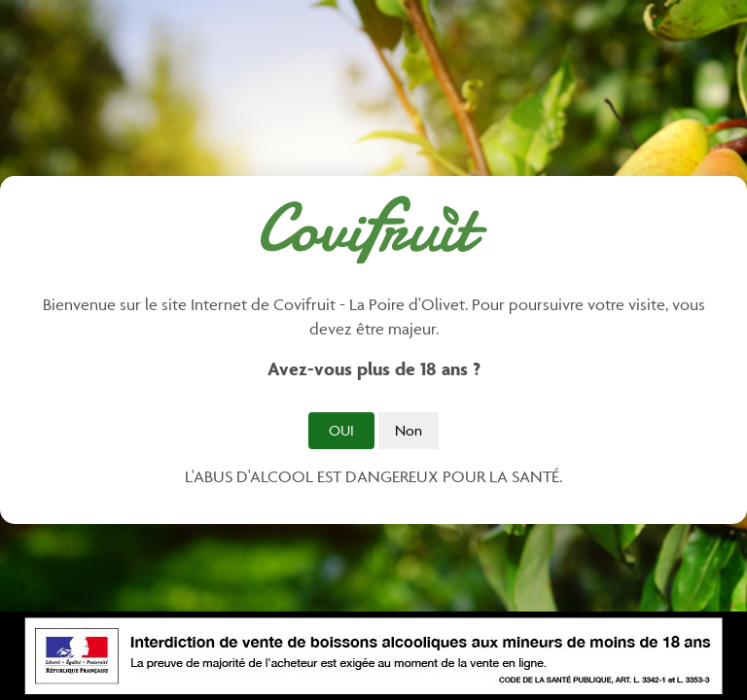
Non (409, 430)
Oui (341, 430)
